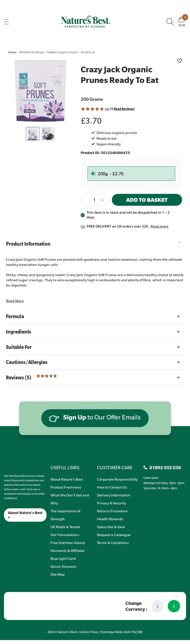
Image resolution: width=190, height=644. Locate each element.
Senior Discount (63, 566)
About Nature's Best (67, 479)
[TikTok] (12, 528)
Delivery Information (114, 495)
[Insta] (8, 528)
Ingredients (19, 332)
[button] (92, 109)
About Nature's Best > (25, 515)
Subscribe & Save (111, 527)
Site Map (58, 574)
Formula (15, 316)
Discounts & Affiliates (68, 550)
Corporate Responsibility (117, 479)
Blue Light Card (63, 558)
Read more (160, 226)
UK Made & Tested (65, 527)
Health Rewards (110, 519)
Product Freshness (66, 487)
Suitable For (19, 347)
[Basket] (182, 22)
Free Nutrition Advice (68, 542)
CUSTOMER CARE (115, 467)
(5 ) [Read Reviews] (122, 109)
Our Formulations (65, 535)
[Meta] (4, 528)
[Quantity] (94, 200)
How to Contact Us (112, 487)
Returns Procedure (112, 511)
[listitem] (40, 91)
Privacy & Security (111, 503)
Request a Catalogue (114, 535)
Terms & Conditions (113, 542)
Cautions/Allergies (27, 362)
